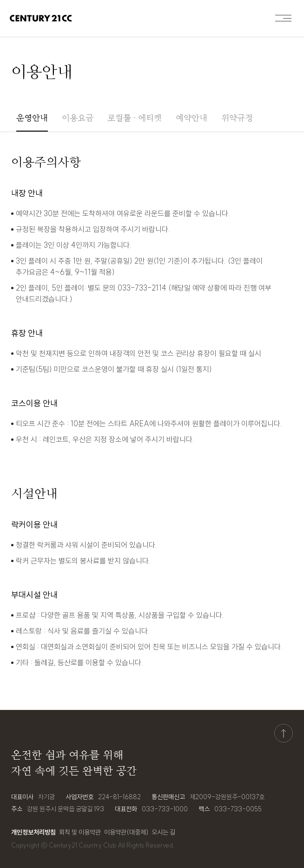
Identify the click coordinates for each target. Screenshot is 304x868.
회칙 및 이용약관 (80, 832)
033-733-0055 (238, 809)
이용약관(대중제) (126, 832)
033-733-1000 (165, 809)
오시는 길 (163, 832)
